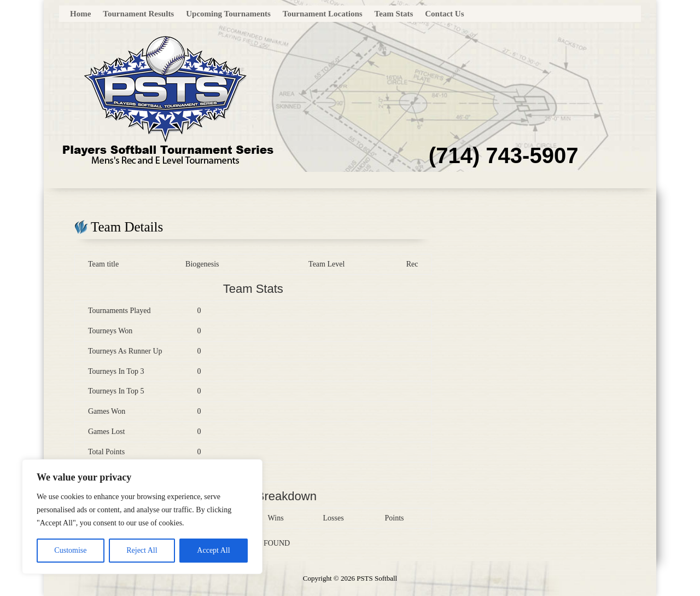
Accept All (213, 550)
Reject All (142, 550)
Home (80, 14)
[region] (142, 517)
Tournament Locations (323, 14)
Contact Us (444, 14)
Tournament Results (138, 14)
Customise (70, 550)
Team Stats (394, 14)
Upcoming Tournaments (228, 14)
